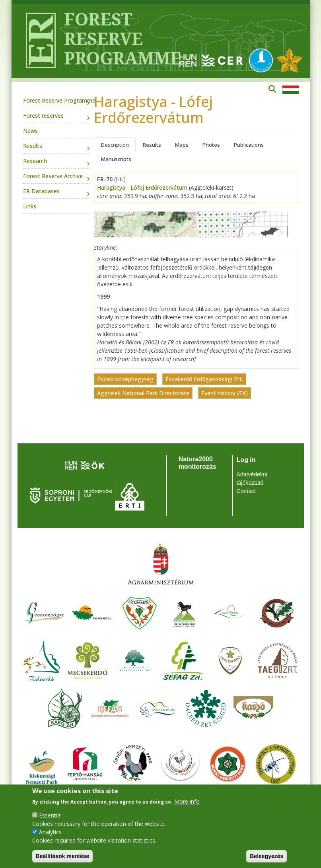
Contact (246, 491)
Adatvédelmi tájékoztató (252, 479)
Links (30, 206)
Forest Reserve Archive (53, 176)
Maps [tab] (182, 145)
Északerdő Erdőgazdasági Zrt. (204, 379)
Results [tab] (152, 145)
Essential (50, 815)
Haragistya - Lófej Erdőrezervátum (142, 187)
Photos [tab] (211, 145)
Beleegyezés (267, 856)
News (30, 131)
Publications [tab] (249, 145)
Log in (246, 460)
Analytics (50, 832)
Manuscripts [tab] (116, 159)
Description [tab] (115, 145)
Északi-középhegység (125, 379)
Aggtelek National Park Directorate (143, 393)
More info (187, 801)
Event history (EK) (225, 393)
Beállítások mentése (63, 856)
